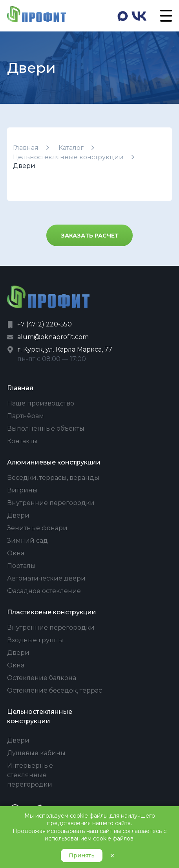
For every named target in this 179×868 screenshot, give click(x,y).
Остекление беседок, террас (55, 690)
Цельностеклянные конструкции (68, 157)
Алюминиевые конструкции (54, 462)
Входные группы (35, 640)
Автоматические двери (46, 578)
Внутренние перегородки (51, 503)
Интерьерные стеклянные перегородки (30, 775)
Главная (26, 148)
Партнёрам (26, 416)
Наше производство (41, 403)
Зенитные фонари (37, 528)
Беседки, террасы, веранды (53, 478)
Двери (18, 515)
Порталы (21, 566)
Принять (82, 855)
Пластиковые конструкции (52, 612)
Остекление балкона (42, 678)
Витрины (22, 490)
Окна (16, 553)
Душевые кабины (36, 753)
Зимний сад (27, 541)
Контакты (22, 441)
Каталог (71, 148)
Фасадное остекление (44, 591)
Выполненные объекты (46, 428)
